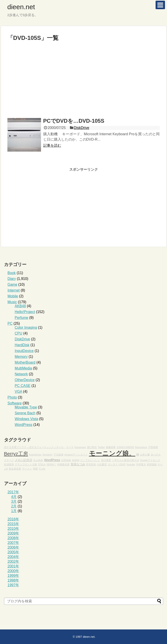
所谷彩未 (91, 464)
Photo (12, 397)
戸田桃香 (153, 447)
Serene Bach (25, 413)
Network (21, 374)
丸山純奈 (38, 460)
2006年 (13, 547)
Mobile (13, 296)
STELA (42, 464)
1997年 (13, 585)
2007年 (13, 543)
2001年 (13, 566)
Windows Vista (27, 419)
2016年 (13, 519)
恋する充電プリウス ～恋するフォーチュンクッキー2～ (35, 447)
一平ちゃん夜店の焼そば (125, 460)
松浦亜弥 (9, 464)
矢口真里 (106, 460)
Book (12, 273)
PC (10, 323)
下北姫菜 (59, 455)
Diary (12, 279)
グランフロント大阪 (26, 464)
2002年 (13, 561)
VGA (18, 392)
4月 (14, 497)
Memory (21, 357)
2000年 (13, 571)
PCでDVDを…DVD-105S (74, 121)
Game (13, 284)
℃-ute (42, 469)
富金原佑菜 (15, 469)
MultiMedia (23, 368)
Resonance (141, 447)
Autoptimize (35, 455)
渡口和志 (92, 447)
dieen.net (21, 7)
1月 (14, 511)
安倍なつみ (78, 464)
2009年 (13, 533)
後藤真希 (111, 447)
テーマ (70, 447)
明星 (35, 469)
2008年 (13, 538)
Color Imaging (26, 327)
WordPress (24, 425)
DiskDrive (81, 128)
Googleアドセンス (150, 460)
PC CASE (23, 386)
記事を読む (52, 145)
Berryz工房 (16, 454)
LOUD (122, 464)
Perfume (22, 318)
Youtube (131, 464)
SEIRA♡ (51, 464)
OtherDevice (25, 380)
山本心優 (145, 455)
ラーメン (27, 469)
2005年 (13, 552)
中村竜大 (141, 464)
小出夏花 (102, 464)
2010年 (13, 529)
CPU (19, 333)
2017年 (13, 492)
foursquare (80, 447)
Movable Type (26, 407)
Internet (14, 290)
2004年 (13, 557)
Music (12, 302)
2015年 (13, 524)
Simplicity (47, 455)
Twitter (101, 447)
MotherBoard (25, 362)
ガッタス (113, 464)
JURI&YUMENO (125, 447)
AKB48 (20, 306)
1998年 (13, 580)
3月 (14, 501)
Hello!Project (25, 312)
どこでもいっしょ (90, 460)
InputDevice (24, 351)
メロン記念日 (24, 460)
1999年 (13, 576)
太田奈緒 (66, 460)
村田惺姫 (152, 464)
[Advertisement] (83, 82)
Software (15, 403)
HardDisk (22, 345)
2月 (14, 506)
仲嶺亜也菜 (63, 464)
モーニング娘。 (112, 453)
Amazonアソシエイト (76, 455)
